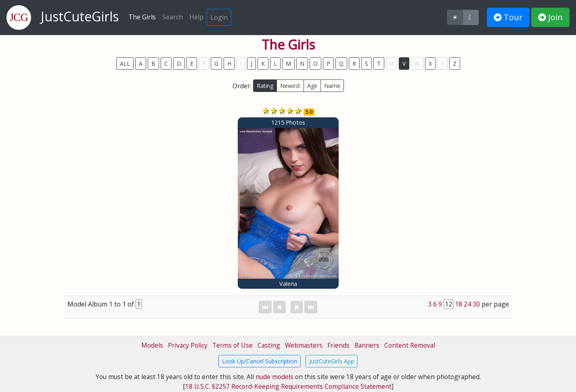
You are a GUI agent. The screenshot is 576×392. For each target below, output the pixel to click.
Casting (269, 345)
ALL (125, 64)
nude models (274, 377)
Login (219, 17)
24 (467, 304)
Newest (290, 86)
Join (550, 17)
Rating (265, 86)
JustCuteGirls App (332, 361)
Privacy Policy (188, 345)
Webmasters (304, 345)
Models (152, 345)
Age (312, 86)
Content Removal (410, 345)
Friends (338, 345)
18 (459, 304)
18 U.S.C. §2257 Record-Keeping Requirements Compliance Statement (288, 386)
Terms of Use (232, 345)
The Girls (142, 17)
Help (196, 17)
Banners (367, 345)
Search (173, 17)
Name (332, 86)
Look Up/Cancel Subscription (260, 361)
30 (476, 304)
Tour (508, 17)
